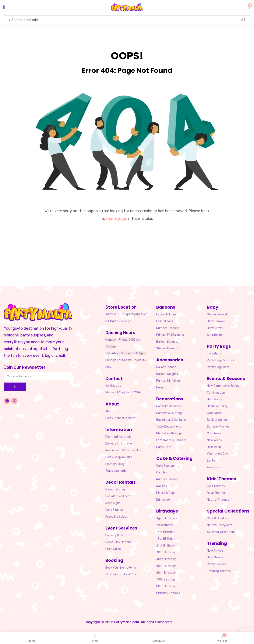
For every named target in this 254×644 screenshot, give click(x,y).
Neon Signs (113, 503)
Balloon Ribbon (166, 367)
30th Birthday (166, 552)
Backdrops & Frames (119, 496)
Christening (215, 335)
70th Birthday (166, 580)
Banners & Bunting (169, 413)
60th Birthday (166, 573)
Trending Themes (219, 571)
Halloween (214, 447)
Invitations (214, 354)
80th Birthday (166, 586)
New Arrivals (215, 551)
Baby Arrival (215, 328)
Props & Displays (117, 517)
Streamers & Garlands (171, 440)
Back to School (217, 420)
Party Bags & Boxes (221, 360)
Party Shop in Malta (119, 457)
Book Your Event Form (121, 568)
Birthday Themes (168, 593)
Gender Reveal (217, 314)
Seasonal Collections (221, 532)
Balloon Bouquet (167, 342)
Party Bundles (217, 564)
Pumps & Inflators (168, 381)
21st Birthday (166, 546)
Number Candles (167, 479)
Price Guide (113, 549)
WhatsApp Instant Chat (121, 574)
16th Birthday (166, 532)
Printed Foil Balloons (170, 335)
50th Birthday (166, 566)
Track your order (117, 471)
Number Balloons (168, 328)
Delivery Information (119, 444)
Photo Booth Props (169, 433)
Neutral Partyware (220, 525)
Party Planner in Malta (120, 418)
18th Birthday (166, 539)
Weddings (213, 467)
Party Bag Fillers (218, 367)
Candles (162, 472)
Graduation (215, 413)
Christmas (214, 433)
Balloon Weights (167, 374)
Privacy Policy (115, 464)
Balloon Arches (115, 489)
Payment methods (118, 437)
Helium (161, 388)
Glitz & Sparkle (217, 518)
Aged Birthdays (167, 518)
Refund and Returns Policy (124, 450)
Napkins (162, 486)
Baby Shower (216, 321)
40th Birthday (166, 559)
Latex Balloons (166, 314)
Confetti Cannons (169, 406)
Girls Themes (216, 486)
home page (117, 219)
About (110, 411)
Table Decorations (169, 427)
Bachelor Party (217, 406)
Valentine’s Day (217, 454)
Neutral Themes (218, 500)
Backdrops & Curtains (171, 420)
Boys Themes (216, 493)
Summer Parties (218, 427)
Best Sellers (215, 557)
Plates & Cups (166, 493)
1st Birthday (165, 525)
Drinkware (163, 500)
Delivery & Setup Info (120, 535)
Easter (211, 461)
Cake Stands (114, 510)
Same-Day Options (118, 542)
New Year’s (214, 440)
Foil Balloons (165, 321)
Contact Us (113, 386)
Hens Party (215, 399)
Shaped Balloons (167, 348)
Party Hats (164, 447)
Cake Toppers (165, 466)
